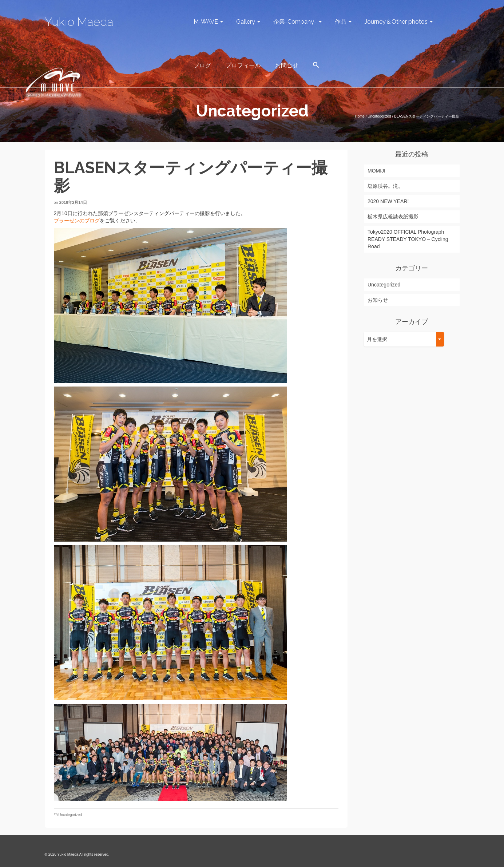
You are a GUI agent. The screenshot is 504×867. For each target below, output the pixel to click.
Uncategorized (70, 815)
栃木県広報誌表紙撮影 (393, 217)
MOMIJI (376, 171)
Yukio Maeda (79, 22)
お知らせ (378, 300)
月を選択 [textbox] (377, 339)
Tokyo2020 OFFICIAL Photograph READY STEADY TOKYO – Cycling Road (408, 239)
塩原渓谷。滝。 (385, 186)
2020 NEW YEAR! (388, 201)
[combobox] (404, 339)
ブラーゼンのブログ (77, 221)
